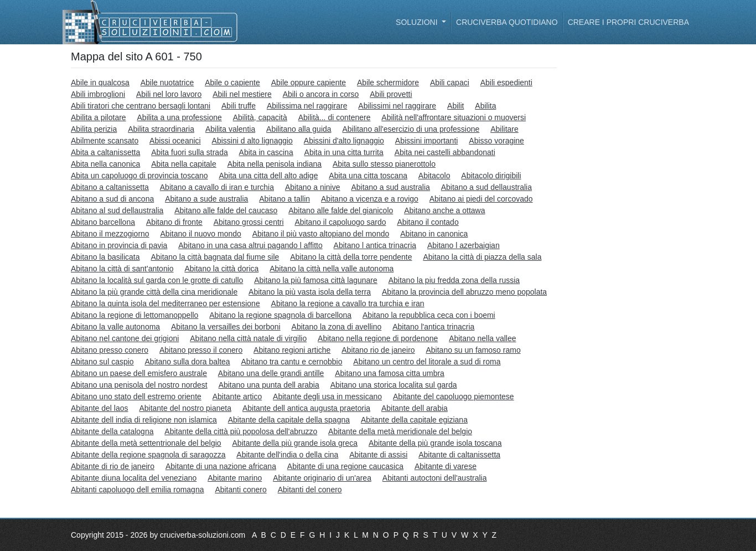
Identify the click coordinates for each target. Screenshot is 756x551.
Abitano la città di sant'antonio (122, 269)
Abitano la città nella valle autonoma (332, 269)
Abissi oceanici (175, 141)
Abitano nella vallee (482, 338)
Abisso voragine (496, 141)
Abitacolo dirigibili (491, 176)
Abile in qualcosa (100, 83)
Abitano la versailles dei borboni (226, 327)
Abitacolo (434, 176)
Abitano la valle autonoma (115, 327)
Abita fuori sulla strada (190, 152)
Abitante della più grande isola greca (295, 443)
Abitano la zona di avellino (337, 327)
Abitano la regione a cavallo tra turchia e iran (348, 303)
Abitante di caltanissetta (459, 455)
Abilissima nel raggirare (307, 106)
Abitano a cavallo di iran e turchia (217, 187)
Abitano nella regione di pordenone (378, 338)
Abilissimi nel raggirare (397, 106)
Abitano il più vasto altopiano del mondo (321, 234)
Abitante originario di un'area (322, 478)
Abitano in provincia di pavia (119, 245)
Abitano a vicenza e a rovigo (370, 199)
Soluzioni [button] (418, 22)
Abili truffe (239, 106)
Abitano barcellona (103, 222)
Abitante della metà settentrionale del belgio (146, 443)
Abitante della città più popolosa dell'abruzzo (241, 431)
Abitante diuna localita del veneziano (134, 478)
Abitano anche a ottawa (444, 210)
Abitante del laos (100, 408)
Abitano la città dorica (221, 269)
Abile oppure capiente (309, 83)
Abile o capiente (232, 83)
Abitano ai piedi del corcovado (481, 199)
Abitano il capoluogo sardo (340, 222)
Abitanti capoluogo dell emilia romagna (137, 490)
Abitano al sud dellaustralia (117, 210)
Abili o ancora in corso (321, 94)
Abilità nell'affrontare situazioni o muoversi (454, 117)
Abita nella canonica (105, 164)
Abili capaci (450, 83)
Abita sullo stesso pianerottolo (384, 164)
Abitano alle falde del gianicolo (341, 210)
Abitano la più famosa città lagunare (316, 280)
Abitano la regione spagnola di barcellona (280, 315)
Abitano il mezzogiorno (110, 234)
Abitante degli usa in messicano (327, 396)
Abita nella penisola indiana (275, 164)
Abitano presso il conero (201, 350)
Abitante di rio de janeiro (113, 466)
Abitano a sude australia (206, 199)
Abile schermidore (388, 83)
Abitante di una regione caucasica (345, 466)
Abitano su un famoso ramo (473, 350)
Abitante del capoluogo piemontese (454, 396)
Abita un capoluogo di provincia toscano (139, 176)
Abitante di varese (446, 466)
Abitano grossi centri (249, 222)
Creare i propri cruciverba (628, 22)
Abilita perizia (94, 129)
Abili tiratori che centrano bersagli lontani (141, 106)
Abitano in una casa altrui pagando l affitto (250, 245)
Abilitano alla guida (299, 129)
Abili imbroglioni (98, 94)
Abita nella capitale (184, 164)
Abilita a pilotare (99, 117)
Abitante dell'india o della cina (287, 455)
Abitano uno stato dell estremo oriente (136, 396)
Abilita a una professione (180, 117)
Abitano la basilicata (105, 257)
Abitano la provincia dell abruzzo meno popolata (464, 292)
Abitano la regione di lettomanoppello (134, 315)
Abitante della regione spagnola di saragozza (148, 455)
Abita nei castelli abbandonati (445, 152)
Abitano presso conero (110, 350)
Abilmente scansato (105, 141)
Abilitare (504, 129)
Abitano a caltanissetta (110, 187)
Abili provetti (391, 94)
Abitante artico (237, 396)
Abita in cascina (266, 152)
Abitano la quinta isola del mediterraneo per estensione (165, 303)
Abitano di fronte (174, 222)
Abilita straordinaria (161, 129)
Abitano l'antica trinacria (433, 327)
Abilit (455, 106)
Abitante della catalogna (112, 431)
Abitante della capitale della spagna (289, 420)
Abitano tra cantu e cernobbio (292, 362)
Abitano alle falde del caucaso (226, 210)
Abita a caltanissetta (105, 152)
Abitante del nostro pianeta (185, 408)
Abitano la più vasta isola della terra (310, 292)
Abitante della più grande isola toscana (435, 443)
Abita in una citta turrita (344, 152)
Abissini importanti (427, 141)
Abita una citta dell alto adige (268, 176)
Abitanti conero (240, 490)
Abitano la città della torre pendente (351, 257)
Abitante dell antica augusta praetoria (306, 408)
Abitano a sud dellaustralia (486, 187)
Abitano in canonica (434, 234)
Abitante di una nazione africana (221, 466)
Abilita (485, 106)
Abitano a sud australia (390, 187)
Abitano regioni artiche (292, 350)
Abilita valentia (230, 129)
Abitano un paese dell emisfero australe (139, 373)
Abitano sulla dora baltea (188, 362)
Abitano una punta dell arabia (269, 385)
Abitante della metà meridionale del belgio (400, 431)
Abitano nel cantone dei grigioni (125, 338)
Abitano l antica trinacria (375, 245)
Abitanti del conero (310, 490)
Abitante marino (235, 478)
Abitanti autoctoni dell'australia (435, 478)
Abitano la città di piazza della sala (482, 257)
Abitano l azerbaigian (464, 245)
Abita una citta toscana (368, 176)
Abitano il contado (428, 222)
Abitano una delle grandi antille (271, 373)
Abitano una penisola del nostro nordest (139, 385)
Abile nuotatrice (167, 83)
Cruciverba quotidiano (507, 22)
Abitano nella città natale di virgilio (248, 338)
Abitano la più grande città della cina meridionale (154, 292)
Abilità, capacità (260, 117)
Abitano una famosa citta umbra (390, 373)
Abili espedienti (506, 83)
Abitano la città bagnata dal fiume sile (215, 257)
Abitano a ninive (313, 187)
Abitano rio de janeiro (378, 350)
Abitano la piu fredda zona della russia (454, 280)
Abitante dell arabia (415, 408)
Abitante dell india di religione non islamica (144, 420)
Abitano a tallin (284, 199)
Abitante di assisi (378, 455)
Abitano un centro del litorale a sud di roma (427, 362)
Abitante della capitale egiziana (414, 420)
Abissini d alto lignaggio (252, 141)
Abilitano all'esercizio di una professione (411, 129)
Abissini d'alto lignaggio (344, 141)
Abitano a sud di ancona (112, 199)
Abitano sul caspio (102, 362)
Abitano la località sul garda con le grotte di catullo (157, 280)
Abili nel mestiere (242, 94)
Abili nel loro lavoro (169, 94)
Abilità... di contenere (335, 117)
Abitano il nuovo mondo (201, 234)
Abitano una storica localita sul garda (394, 385)
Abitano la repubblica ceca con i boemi (429, 315)
